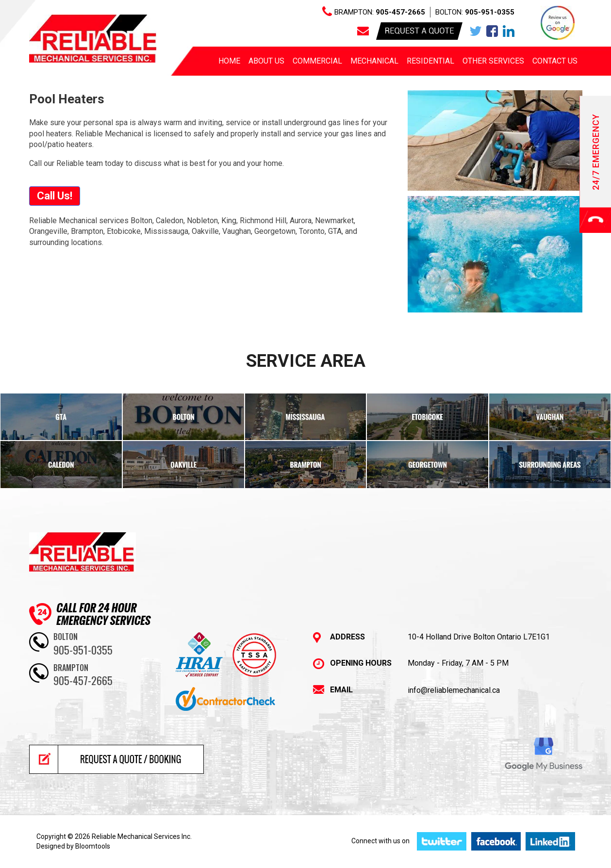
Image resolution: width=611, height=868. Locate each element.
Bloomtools (93, 846)
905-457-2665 (400, 12)
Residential (430, 61)
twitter (476, 31)
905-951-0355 (490, 12)
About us (266, 61)
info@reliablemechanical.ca (454, 690)
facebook (492, 31)
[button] (55, 196)
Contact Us (555, 61)
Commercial (317, 61)
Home (229, 61)
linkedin (509, 31)
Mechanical (374, 61)
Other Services (493, 61)
